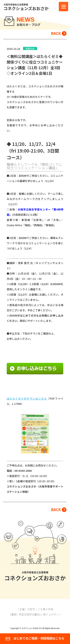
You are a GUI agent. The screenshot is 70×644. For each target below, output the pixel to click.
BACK (56, 33)
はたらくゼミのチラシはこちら (27, 398)
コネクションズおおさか (26, 9)
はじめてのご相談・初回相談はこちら (35, 639)
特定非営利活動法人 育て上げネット (40, 614)
